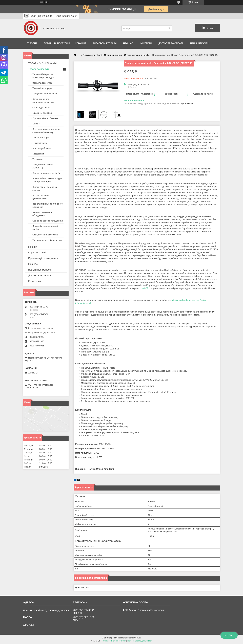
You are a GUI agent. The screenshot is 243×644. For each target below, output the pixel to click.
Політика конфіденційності (140, 641)
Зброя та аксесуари (42, 83)
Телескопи (38, 159)
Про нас (128, 43)
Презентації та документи (43, 258)
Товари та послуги (56, 43)
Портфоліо (35, 281)
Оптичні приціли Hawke (137, 55)
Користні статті (37, 252)
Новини (33, 247)
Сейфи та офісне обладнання (48, 221)
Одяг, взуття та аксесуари (45, 235)
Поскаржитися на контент (114, 641)
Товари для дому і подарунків (47, 240)
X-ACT (145, 288)
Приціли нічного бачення (45, 94)
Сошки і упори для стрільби (46, 173)
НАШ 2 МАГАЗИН (199, 43)
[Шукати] (169, 28)
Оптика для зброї (92, 55)
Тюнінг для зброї (41, 138)
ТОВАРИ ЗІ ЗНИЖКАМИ (42, 63)
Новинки (80, 43)
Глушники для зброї (42, 113)
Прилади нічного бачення (45, 118)
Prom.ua (137, 638)
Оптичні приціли (113, 55)
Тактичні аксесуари (42, 88)
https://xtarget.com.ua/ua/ (41, 328)
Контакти (146, 43)
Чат (229, 635)
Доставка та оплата (171, 43)
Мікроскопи (38, 154)
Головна (32, 43)
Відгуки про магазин (40, 270)
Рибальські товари (105, 43)
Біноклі (36, 124)
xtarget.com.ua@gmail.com (41, 333)
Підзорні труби (40, 143)
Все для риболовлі (42, 148)
